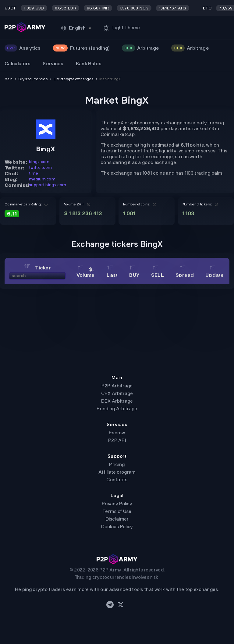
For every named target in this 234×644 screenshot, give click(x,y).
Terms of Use (117, 511)
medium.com (42, 179)
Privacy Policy (117, 504)
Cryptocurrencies (33, 79)
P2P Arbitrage (117, 386)
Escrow (117, 433)
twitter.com (40, 167)
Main (8, 79)
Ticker (37, 268)
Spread (185, 272)
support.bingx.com (48, 185)
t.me (34, 173)
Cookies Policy (117, 527)
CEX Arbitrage (117, 393)
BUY (134, 272)
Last (112, 272)
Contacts (117, 480)
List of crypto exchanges (73, 79)
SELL (158, 272)
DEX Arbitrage (117, 401)
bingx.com (39, 162)
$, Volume (86, 272)
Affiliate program (117, 472)
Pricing (117, 464)
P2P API (117, 440)
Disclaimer (117, 519)
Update (214, 272)
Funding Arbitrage (117, 409)
